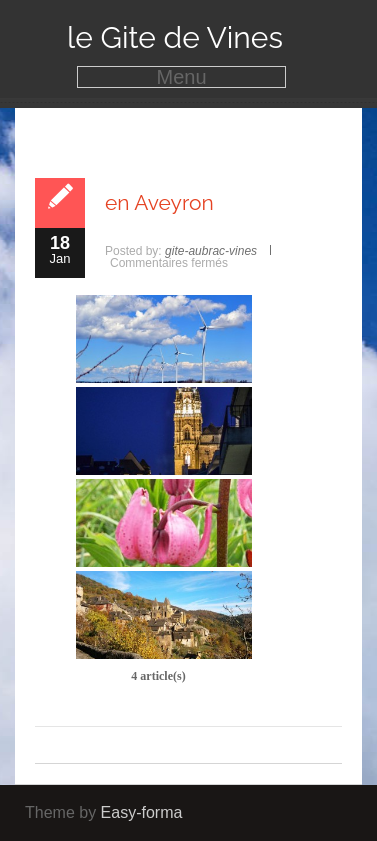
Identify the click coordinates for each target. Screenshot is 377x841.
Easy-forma (142, 812)
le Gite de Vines (175, 37)
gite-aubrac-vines (211, 251)
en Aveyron (159, 202)
